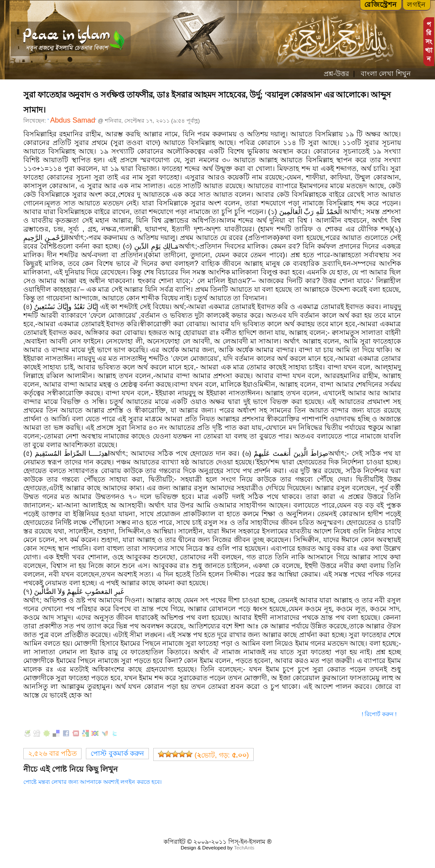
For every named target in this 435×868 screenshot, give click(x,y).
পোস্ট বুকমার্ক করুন (117, 753)
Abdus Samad (72, 120)
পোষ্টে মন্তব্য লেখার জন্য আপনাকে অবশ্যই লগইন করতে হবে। (93, 782)
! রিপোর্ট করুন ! (379, 714)
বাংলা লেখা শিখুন (385, 74)
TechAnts (244, 848)
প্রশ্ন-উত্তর (336, 74)
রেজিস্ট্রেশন (381, 5)
